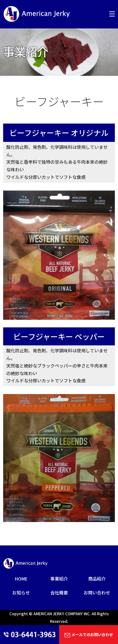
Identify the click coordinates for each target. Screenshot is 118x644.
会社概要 (59, 592)
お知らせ (21, 592)
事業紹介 (59, 579)
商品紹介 (97, 579)
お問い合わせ (97, 592)
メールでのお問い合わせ (89, 635)
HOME (21, 579)
